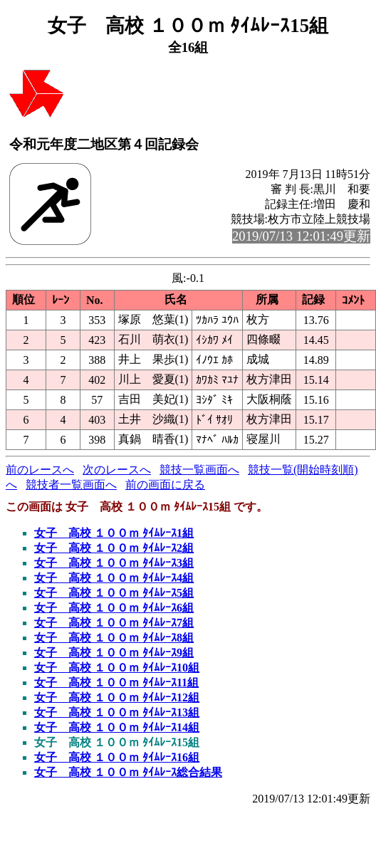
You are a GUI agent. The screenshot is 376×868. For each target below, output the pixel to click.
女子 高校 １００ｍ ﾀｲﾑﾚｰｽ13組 (117, 712)
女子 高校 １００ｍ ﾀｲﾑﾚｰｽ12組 (117, 697)
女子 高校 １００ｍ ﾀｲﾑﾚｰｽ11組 (116, 683)
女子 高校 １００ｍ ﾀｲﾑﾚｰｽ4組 (114, 578)
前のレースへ (40, 470)
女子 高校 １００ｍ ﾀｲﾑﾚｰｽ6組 (114, 608)
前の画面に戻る (165, 485)
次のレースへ (117, 470)
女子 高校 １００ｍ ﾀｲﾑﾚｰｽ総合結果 (128, 772)
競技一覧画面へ (199, 470)
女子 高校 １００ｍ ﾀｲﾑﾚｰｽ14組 (117, 727)
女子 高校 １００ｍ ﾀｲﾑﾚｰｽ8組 (114, 638)
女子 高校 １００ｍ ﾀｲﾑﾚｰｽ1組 (114, 533)
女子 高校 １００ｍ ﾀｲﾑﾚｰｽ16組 (117, 757)
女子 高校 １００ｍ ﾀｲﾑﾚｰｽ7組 (114, 623)
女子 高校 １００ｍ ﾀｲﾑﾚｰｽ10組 (117, 668)
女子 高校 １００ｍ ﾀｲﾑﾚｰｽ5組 (114, 593)
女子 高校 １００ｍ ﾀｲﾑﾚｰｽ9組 (114, 653)
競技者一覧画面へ (71, 485)
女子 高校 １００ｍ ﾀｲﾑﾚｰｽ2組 (114, 548)
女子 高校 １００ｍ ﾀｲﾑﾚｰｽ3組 (114, 563)
